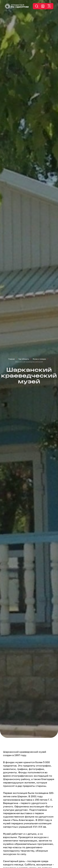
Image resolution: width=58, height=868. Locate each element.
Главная (12, 359)
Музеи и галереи (39, 359)
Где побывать (24, 359)
